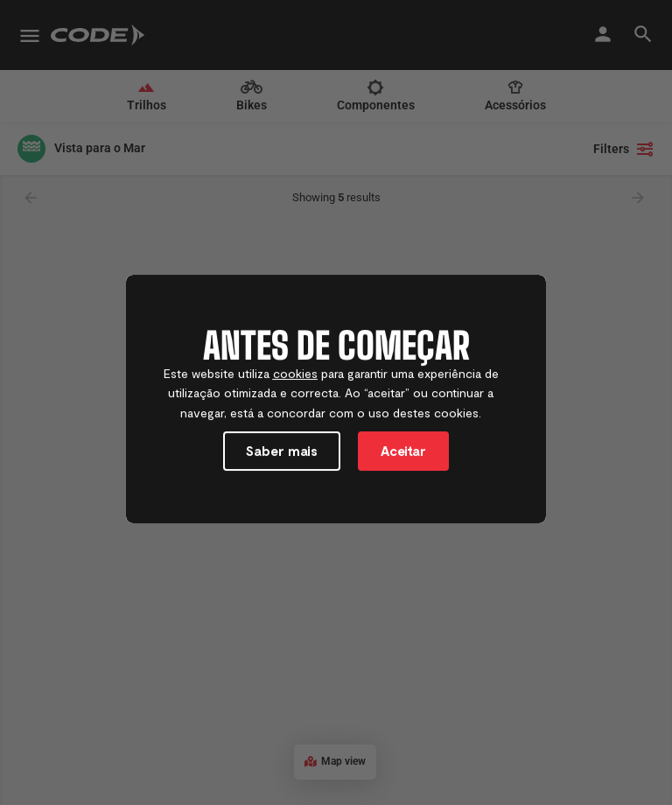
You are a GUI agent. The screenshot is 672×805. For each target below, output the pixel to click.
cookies (295, 376)
